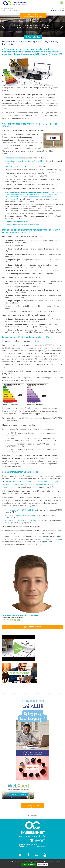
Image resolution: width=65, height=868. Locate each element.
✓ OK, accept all (29, 864)
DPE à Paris (10, 166)
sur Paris (17, 221)
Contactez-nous (33, 627)
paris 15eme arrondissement (20, 482)
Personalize (43, 864)
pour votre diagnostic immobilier (33, 15)
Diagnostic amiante (13, 158)
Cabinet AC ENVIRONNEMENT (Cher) (20, 515)
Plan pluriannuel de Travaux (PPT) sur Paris (22, 225)
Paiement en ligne (33, 37)
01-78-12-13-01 (58, 10)
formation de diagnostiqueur (49, 539)
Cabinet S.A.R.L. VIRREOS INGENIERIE (21, 510)
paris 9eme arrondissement (32, 484)
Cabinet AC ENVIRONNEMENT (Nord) (21, 521)
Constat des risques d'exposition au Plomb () (25, 161)
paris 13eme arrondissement (43, 482)
